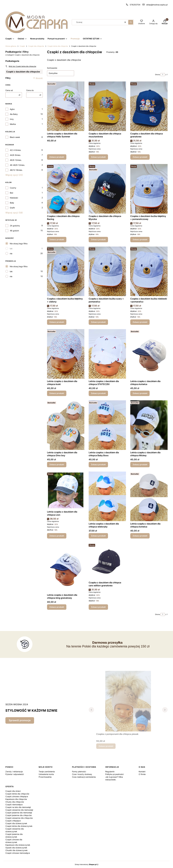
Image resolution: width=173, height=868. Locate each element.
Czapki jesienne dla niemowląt (19, 813)
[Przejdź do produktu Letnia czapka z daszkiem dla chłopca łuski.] (66, 354)
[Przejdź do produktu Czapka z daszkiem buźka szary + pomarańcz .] (107, 271)
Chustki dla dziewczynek (16, 850)
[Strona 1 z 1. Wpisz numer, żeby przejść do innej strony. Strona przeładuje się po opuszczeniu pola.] (163, 75)
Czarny (13, 188)
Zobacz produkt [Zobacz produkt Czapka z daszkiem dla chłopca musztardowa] (98, 157)
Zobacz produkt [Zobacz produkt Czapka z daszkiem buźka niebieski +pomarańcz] (140, 322)
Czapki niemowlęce (14, 805)
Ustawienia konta (46, 774)
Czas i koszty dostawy (82, 774)
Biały (12, 203)
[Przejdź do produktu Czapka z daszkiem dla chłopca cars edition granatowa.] (107, 561)
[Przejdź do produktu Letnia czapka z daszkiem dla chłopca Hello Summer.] (66, 106)
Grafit (12, 208)
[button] (131, 22)
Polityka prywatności (114, 774)
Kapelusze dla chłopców (16, 799)
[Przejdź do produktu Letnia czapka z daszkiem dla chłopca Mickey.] (149, 425)
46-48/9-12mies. (17, 165)
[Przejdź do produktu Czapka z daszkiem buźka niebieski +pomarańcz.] (149, 271)
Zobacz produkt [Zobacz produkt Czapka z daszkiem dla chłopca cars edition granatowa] (98, 607)
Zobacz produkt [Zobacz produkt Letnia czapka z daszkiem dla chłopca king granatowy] (57, 607)
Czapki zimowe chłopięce (17, 796)
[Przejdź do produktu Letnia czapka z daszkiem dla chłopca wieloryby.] (107, 496)
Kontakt (142, 772)
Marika (13, 124)
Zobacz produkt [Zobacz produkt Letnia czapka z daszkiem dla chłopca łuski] (57, 393)
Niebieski (14, 198)
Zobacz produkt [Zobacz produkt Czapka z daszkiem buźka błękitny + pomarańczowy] (140, 239)
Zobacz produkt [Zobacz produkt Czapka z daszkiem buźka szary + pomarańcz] (98, 322)
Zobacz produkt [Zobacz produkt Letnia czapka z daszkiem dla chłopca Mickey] (140, 464)
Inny (12, 119)
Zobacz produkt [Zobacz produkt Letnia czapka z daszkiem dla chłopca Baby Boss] (98, 464)
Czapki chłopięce (13, 821)
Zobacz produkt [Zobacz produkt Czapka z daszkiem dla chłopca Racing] (57, 239)
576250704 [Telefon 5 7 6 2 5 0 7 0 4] (135, 5)
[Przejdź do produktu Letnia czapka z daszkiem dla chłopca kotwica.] (149, 496)
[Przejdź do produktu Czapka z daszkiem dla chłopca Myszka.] (107, 189)
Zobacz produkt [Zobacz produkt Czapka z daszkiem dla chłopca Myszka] (98, 239)
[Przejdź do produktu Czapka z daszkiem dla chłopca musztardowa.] (107, 106)
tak (11, 249)
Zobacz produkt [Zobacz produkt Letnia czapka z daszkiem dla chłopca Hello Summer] (57, 157)
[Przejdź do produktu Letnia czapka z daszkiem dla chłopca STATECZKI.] (107, 354)
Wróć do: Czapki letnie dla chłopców (21, 66)
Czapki (22, 46)
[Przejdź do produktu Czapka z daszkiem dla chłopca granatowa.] (149, 106)
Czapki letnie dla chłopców (58, 46)
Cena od (9, 90)
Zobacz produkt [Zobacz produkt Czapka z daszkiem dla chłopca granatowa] (140, 157)
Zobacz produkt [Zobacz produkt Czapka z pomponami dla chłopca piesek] (106, 746)
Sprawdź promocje (20, 720)
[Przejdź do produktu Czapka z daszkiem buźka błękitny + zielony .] (66, 271)
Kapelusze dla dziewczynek (18, 845)
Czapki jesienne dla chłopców (19, 815)
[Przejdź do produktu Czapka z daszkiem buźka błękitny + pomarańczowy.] (149, 189)
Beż (12, 193)
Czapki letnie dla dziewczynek (19, 826)
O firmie (142, 774)
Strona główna (11, 46)
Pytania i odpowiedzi (15, 774)
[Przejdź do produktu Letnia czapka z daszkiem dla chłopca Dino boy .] (66, 425)
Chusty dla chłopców (15, 802)
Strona (158, 75)
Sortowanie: (52, 68)
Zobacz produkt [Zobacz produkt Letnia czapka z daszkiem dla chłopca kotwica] (140, 393)
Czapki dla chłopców (36, 46)
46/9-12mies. (16, 160)
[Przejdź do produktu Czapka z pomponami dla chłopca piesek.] (128, 701)
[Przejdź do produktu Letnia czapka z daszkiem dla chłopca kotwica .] (149, 354)
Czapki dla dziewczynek (16, 823)
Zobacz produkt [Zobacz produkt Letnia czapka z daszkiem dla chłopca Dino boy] (57, 464)
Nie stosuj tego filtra (19, 244)
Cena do (30, 90)
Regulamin (110, 772)
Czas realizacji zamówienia (84, 777)
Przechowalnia (45, 777)
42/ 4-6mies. (16, 150)
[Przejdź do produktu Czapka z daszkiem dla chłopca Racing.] (66, 189)
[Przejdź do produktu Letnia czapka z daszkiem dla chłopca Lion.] (66, 490)
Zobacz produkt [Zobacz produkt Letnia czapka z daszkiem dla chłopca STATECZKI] (98, 393)
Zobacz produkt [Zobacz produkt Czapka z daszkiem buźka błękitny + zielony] (57, 322)
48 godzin (14, 231)
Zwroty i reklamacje (14, 772)
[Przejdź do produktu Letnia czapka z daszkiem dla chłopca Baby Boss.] (107, 425)
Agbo (12, 109)
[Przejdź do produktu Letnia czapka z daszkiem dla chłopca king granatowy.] (66, 568)
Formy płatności (79, 772)
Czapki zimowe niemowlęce (18, 853)
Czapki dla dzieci (13, 791)
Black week (15, 137)
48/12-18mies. (16, 170)
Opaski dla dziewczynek (16, 848)
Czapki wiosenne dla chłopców (19, 818)
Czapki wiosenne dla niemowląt (19, 810)
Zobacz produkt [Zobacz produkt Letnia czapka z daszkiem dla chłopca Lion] (57, 536)
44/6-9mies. (15, 155)
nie (11, 253)
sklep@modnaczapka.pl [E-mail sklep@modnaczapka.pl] (157, 5)
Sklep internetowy (86, 864)
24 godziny (15, 226)
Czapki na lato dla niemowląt (18, 807)
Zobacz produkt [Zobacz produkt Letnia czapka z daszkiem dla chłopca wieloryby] (98, 536)
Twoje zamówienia (47, 772)
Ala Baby (14, 114)
